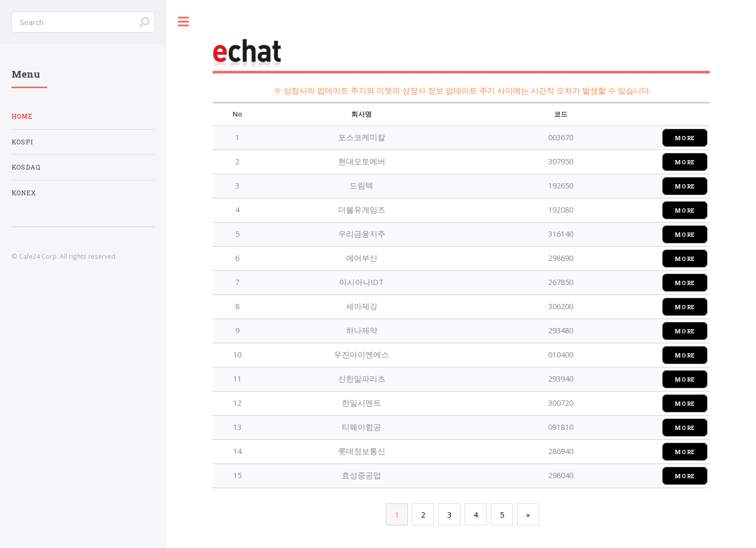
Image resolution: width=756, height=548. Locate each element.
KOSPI (22, 142)
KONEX (24, 193)
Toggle (184, 22)
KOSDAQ (26, 167)
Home (22, 116)
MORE (685, 138)
